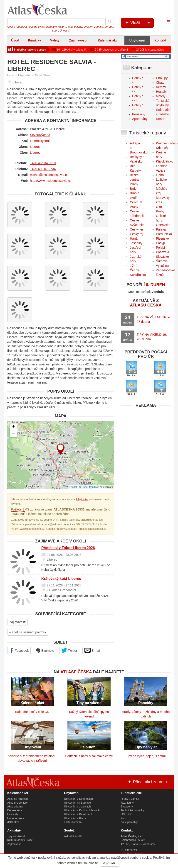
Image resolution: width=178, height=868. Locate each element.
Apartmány (140, 119)
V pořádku (110, 863)
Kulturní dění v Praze (20, 840)
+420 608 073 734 (43, 169)
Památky (35, 40)
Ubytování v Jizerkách (77, 807)
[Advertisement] (146, 438)
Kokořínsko (138, 275)
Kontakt (160, 40)
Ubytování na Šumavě (77, 803)
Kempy (161, 87)
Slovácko (162, 257)
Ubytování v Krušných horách (82, 810)
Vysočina (162, 266)
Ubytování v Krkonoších (78, 799)
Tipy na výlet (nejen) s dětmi (146, 756)
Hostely (161, 92)
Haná (134, 238)
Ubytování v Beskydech (78, 814)
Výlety (55, 40)
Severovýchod (40, 135)
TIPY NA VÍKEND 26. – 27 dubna (153, 319)
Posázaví (163, 252)
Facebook (19, 650)
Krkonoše (163, 148)
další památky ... (131, 822)
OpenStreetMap (90, 487)
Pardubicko (164, 234)
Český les (137, 229)
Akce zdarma (15, 807)
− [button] (14, 434)
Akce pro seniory (17, 803)
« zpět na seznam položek (28, 632)
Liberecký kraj (40, 141)
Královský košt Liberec (61, 579)
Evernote (45, 650)
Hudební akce (16, 818)
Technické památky (132, 810)
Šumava (162, 261)
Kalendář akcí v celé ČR (32, 712)
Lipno (160, 175)
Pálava (161, 229)
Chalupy (162, 78)
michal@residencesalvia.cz (49, 175)
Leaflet (73, 487)
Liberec (35, 147)
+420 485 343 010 (43, 163)
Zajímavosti (78, 40)
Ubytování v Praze (75, 818)
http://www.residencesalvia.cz (51, 181)
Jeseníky (136, 243)
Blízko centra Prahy (134, 180)
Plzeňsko (162, 238)
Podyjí (160, 243)
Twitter (69, 650)
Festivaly (13, 814)
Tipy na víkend (16, 836)
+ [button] (14, 427)
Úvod (15, 40)
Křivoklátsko (164, 161)
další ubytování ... (75, 822)
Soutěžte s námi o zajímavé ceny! (89, 756)
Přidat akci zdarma (147, 782)
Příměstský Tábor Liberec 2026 (68, 548)
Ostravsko (163, 225)
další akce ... (15, 822)
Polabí (161, 248)
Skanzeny (127, 807)
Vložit (139, 23)
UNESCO (127, 814)
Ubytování (137, 40)
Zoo (123, 818)
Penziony (139, 114)
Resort (161, 119)
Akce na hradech (17, 799)
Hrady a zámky (130, 799)
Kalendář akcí (108, 40)
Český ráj (136, 234)
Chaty (160, 83)
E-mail (93, 650)
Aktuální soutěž (73, 836)
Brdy (133, 189)
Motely (161, 96)
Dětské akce (15, 810)
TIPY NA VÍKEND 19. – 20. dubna (153, 337)
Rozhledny (127, 803)
